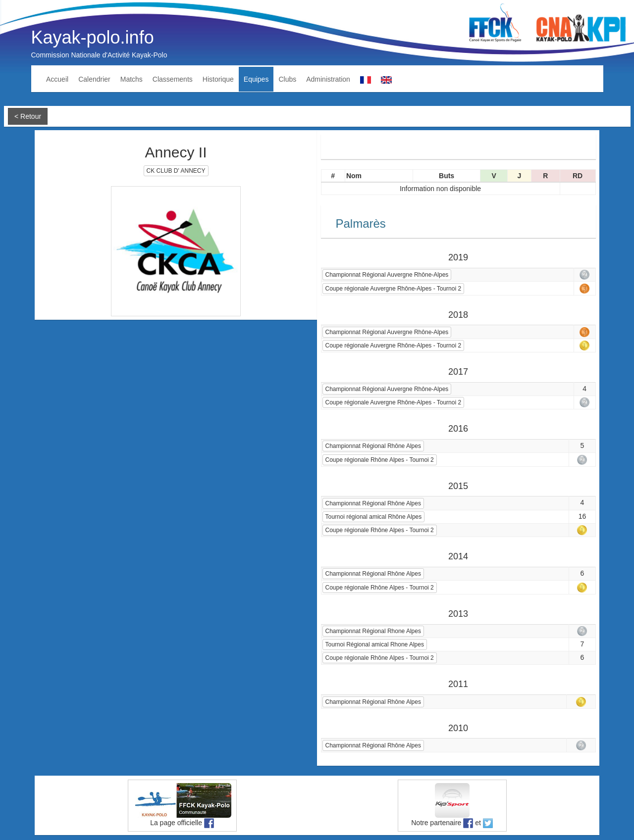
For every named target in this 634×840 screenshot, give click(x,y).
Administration (328, 79)
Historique (218, 79)
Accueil (57, 79)
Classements (173, 79)
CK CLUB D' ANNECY (176, 171)
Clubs (287, 79)
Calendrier (94, 79)
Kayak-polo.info (93, 37)
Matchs (132, 79)
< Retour (28, 116)
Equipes (256, 79)
